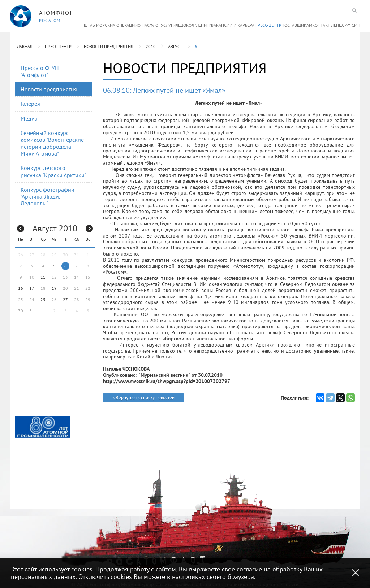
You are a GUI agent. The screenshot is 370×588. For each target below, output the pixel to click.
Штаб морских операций (111, 25)
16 (21, 288)
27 (65, 299)
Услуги (168, 25)
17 (32, 288)
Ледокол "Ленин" (193, 25)
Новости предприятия (109, 46)
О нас (144, 25)
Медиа (29, 118)
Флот (155, 25)
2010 (151, 46)
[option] (43, 427)
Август (175, 46)
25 (43, 299)
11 (43, 277)
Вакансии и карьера (233, 25)
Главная (24, 46)
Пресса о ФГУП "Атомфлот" (40, 71)
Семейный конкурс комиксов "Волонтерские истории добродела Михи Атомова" (52, 143)
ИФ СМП (352, 25)
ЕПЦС (339, 25)
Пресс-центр (268, 25)
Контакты (323, 25)
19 (54, 288)
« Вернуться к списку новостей (143, 398)
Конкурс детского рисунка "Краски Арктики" (53, 171)
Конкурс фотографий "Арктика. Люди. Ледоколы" (48, 196)
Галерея (30, 104)
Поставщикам (297, 25)
